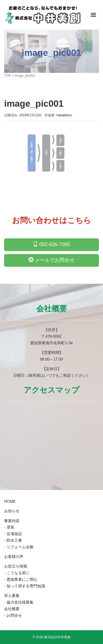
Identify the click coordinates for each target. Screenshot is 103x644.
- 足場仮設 (13, 534)
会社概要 (12, 609)
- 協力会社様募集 (19, 602)
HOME (10, 501)
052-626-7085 (51, 244)
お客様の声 (14, 557)
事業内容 (12, 521)
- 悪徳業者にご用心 (21, 579)
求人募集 (12, 596)
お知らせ (12, 511)
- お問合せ (13, 615)
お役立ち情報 (16, 566)
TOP (7, 76)
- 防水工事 (13, 540)
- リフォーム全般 (19, 547)
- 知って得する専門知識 (25, 586)
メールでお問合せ (51, 260)
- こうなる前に (17, 573)
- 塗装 (9, 527)
